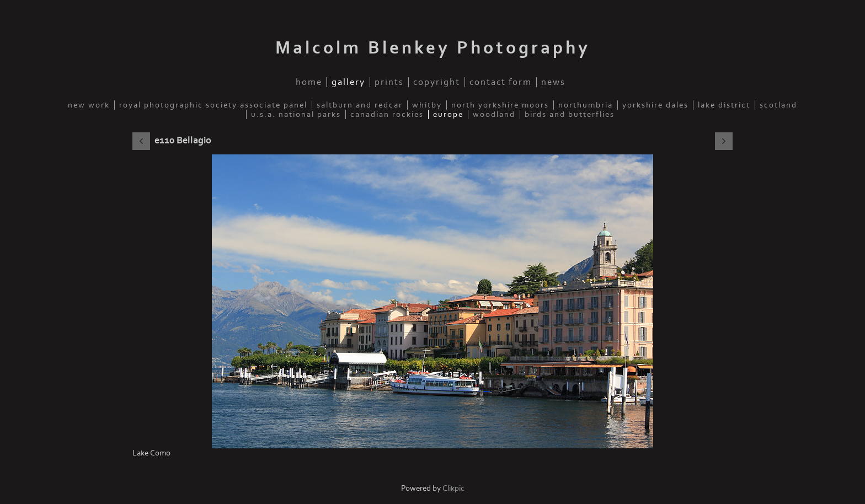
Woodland (494, 114)
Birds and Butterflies (570, 114)
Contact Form (501, 82)
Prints (389, 82)
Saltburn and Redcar (360, 105)
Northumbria (586, 105)
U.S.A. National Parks (296, 114)
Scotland (778, 105)
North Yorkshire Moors (500, 105)
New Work (89, 105)
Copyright (437, 82)
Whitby (427, 105)
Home (309, 82)
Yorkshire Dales (655, 105)
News (553, 82)
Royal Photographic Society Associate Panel (213, 105)
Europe (448, 114)
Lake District (724, 105)
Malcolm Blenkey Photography (433, 48)
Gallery (348, 82)
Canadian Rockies (387, 114)
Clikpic (453, 488)
